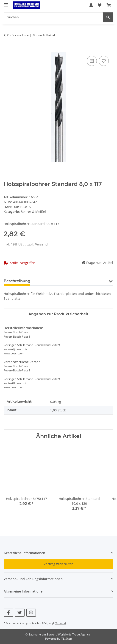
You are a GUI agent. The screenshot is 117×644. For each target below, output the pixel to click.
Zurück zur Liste (18, 35)
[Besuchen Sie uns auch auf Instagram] (31, 613)
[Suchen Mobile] (53, 17)
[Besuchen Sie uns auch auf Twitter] (20, 613)
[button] (91, 5)
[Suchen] (108, 17)
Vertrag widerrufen (58, 564)
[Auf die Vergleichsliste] (92, 61)
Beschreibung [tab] (17, 281)
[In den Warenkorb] (7, 50)
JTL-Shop (66, 639)
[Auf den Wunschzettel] (104, 61)
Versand (41, 244)
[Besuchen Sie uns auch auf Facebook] (8, 613)
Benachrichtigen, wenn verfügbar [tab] (70, 281)
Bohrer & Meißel (33, 212)
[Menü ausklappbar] (6, 3)
